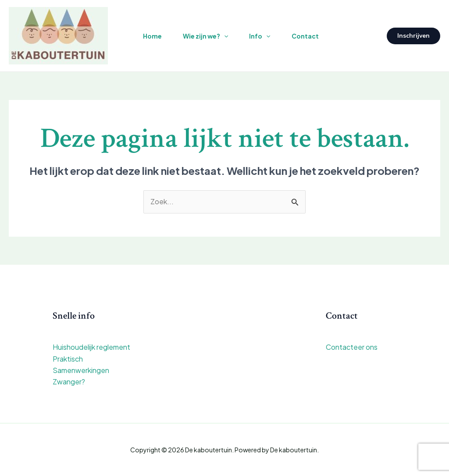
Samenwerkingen (81, 370)
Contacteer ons (352, 347)
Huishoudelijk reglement (91, 347)
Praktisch (68, 359)
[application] (224, 36)
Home (152, 36)
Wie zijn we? (205, 36)
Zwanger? (69, 382)
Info (260, 36)
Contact (305, 36)
